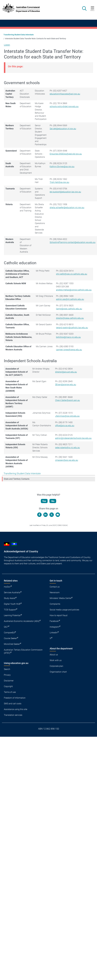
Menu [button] (92, 10)
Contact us (55, 587)
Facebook (54, 621)
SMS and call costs (13, 704)
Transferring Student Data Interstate (19, 35)
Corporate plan (56, 666)
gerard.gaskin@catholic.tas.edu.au (72, 328)
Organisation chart (58, 672)
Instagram (54, 627)
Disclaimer (9, 681)
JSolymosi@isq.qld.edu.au (67, 416)
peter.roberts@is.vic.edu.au (67, 448)
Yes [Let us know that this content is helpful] (44, 501)
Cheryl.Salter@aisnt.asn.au (67, 400)
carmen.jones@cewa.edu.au (69, 350)
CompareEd (9, 633)
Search (7, 669)
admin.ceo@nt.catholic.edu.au (70, 299)
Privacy (7, 675)
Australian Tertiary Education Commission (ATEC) (23, 651)
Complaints (55, 604)
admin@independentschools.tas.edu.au (73, 438)
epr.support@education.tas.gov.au (65, 192)
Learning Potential (12, 615)
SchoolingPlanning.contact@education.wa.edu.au (73, 242)
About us (54, 655)
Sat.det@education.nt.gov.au (63, 129)
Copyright (8, 686)
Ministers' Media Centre (60, 598)
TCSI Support (10, 610)
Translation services (13, 715)
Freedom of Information (15, 698)
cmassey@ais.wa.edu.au (67, 460)
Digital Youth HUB (12, 604)
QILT (6, 627)
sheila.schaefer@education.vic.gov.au (67, 208)
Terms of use (10, 692)
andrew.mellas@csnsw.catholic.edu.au (74, 290)
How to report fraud (59, 615)
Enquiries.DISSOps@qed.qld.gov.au (66, 154)
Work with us (56, 660)
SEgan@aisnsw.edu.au (66, 385)
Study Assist (10, 598)
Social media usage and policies (64, 610)
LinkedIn (54, 633)
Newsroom (55, 592)
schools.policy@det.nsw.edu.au (64, 106)
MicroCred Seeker (12, 644)
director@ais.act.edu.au (66, 372)
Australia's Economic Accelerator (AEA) (22, 621)
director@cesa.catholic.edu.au (70, 318)
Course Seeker (10, 638)
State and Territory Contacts (17, 479)
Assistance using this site (16, 709)
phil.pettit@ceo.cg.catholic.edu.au (72, 274)
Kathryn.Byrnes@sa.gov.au (62, 167)
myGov (7, 587)
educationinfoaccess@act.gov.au (65, 94)
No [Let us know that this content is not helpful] (53, 501)
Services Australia (12, 592)
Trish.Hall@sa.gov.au (59, 182)
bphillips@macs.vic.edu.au (68, 337)
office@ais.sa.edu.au (65, 426)
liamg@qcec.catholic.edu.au (69, 309)
